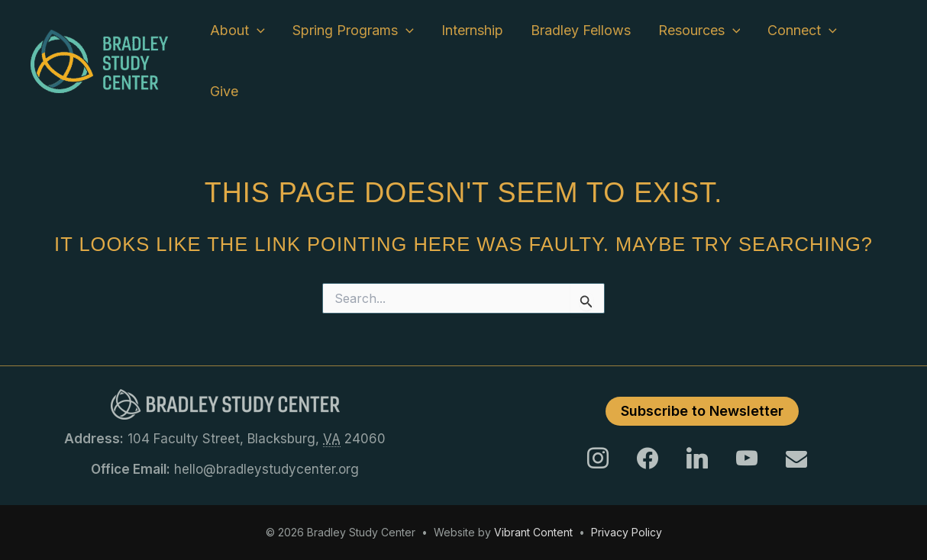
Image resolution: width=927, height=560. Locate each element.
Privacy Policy (627, 532)
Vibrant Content (533, 532)
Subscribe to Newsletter (702, 411)
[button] (257, 31)
